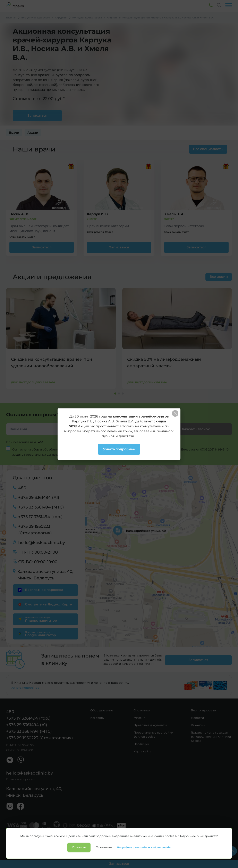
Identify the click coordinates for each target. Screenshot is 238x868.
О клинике (142, 708)
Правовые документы (150, 722)
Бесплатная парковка (40, 590)
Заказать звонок (195, 429)
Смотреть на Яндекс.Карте (44, 604)
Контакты (97, 715)
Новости (197, 715)
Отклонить (104, 863)
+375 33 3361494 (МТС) (41, 507)
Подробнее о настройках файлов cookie (144, 863)
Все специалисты (206, 149)
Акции (33, 133)
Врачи (14, 133)
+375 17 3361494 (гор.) (40, 516)
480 (41, 442)
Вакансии (198, 722)
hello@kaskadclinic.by (42, 542)
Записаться (42, 247)
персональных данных (80, 449)
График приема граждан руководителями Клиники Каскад (211, 734)
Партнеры (141, 741)
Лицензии (52, 840)
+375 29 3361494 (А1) (39, 497)
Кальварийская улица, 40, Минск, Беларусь (45, 574)
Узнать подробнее (25, 685)
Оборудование (102, 708)
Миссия (139, 715)
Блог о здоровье (203, 708)
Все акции (219, 277)
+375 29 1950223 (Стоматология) (35, 529)
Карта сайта (143, 749)
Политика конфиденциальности (24, 840)
